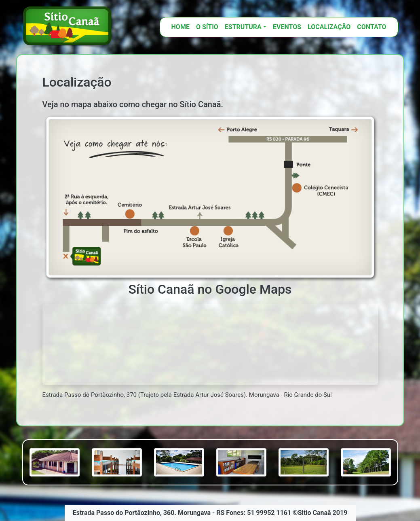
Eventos (287, 27)
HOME (180, 27)
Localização (329, 27)
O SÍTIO (207, 27)
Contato (371, 27)
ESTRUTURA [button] (243, 27)
